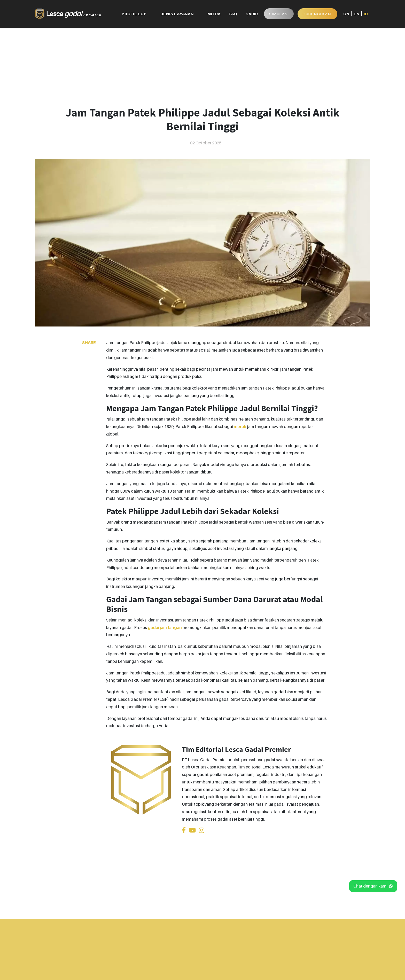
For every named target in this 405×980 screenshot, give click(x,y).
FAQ (233, 14)
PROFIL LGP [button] (134, 14)
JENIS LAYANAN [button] (177, 14)
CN (346, 14)
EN (357, 14)
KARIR (252, 14)
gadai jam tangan (165, 627)
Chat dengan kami (373, 886)
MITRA (214, 14)
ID (366, 14)
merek (240, 426)
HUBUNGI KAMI (318, 14)
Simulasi (279, 14)
